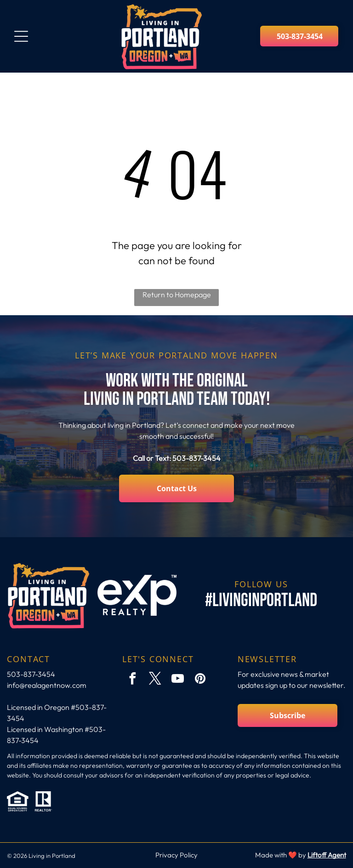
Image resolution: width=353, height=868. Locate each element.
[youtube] (177, 680)
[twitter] (155, 680)
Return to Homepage (177, 295)
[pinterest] (200, 680)
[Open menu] (21, 36)
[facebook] (132, 680)
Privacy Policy (176, 855)
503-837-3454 (196, 458)
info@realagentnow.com (47, 685)
